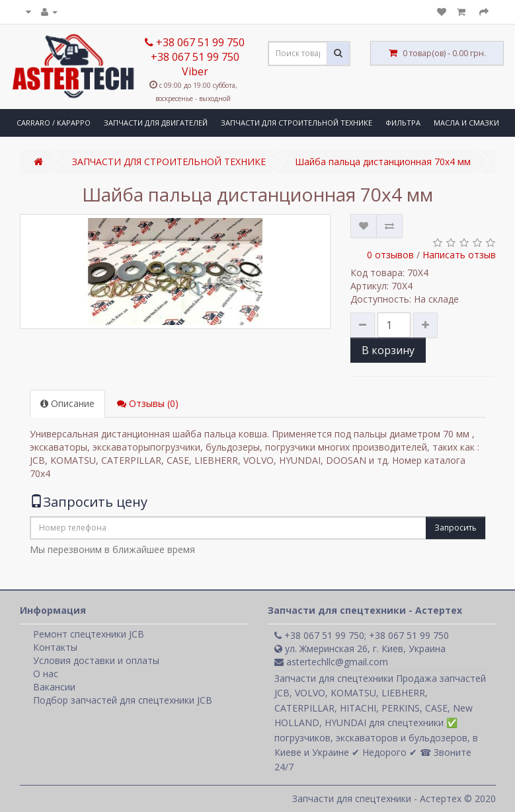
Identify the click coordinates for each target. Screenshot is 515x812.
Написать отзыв (459, 255)
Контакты (55, 647)
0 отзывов (390, 255)
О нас (46, 674)
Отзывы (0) (148, 403)
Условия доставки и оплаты (96, 660)
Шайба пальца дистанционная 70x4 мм (383, 162)
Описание (67, 403)
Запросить (456, 528)
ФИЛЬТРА (403, 123)
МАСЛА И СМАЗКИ (466, 123)
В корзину (388, 350)
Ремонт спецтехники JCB (89, 634)
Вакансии (54, 687)
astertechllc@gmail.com (331, 662)
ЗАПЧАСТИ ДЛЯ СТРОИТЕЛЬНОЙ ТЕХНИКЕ (297, 123)
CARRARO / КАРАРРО (54, 123)
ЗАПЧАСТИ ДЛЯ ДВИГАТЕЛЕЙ (156, 123)
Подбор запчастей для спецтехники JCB (123, 700)
